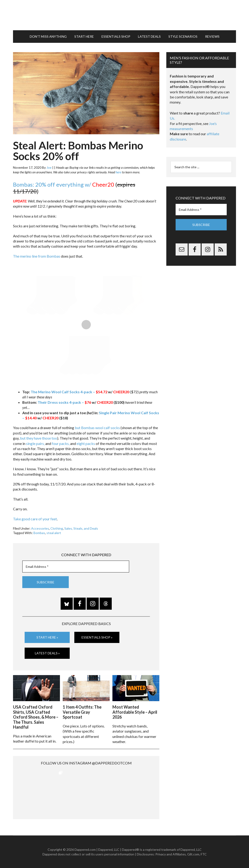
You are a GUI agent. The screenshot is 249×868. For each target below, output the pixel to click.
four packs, (61, 443)
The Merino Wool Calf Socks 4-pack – (69, 392)
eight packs (86, 443)
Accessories (40, 528)
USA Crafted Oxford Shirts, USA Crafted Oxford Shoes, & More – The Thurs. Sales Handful (36, 717)
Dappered (124, 15)
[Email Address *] (76, 567)
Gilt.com (193, 854)
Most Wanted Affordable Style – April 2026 (135, 712)
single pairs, (35, 443)
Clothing (57, 528)
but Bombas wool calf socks (97, 428)
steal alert (54, 533)
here (118, 172)
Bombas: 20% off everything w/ (64, 184)
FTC (204, 854)
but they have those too (39, 438)
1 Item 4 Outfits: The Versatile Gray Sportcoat (82, 712)
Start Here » (47, 637)
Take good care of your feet (35, 519)
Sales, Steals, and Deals (81, 528)
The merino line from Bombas (37, 256)
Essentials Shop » (97, 637)
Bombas (39, 533)
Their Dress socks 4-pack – (64, 402)
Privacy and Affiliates (171, 854)
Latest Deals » (47, 653)
